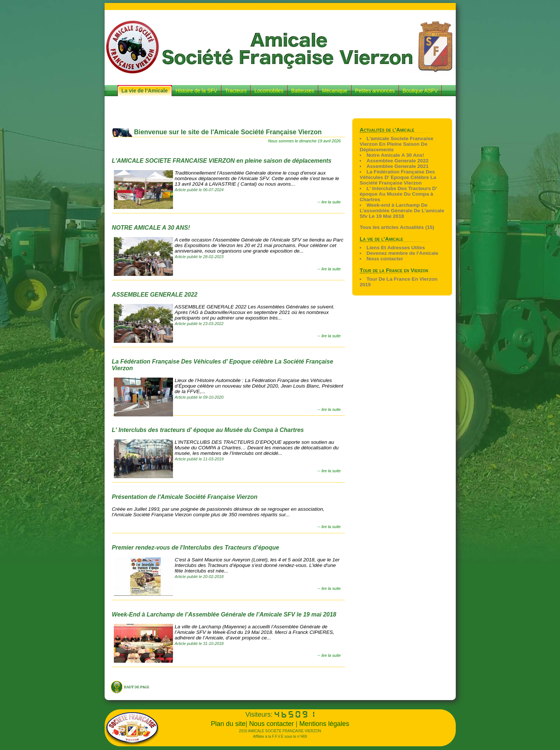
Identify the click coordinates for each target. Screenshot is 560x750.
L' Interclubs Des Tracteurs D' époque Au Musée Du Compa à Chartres (398, 194)
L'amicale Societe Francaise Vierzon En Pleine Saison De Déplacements (396, 144)
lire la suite (331, 202)
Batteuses (303, 91)
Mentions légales (324, 724)
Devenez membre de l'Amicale (402, 253)
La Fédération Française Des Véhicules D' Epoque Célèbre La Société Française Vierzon (398, 177)
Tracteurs (236, 91)
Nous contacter (385, 259)
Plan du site (228, 724)
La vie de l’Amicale (145, 91)
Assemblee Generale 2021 (397, 166)
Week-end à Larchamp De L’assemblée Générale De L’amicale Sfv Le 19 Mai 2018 (402, 211)
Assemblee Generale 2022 (397, 161)
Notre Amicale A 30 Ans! (395, 155)
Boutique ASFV (420, 91)
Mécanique (335, 91)
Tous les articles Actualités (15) (397, 227)
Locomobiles (269, 91)
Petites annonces (375, 91)
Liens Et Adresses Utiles (396, 248)
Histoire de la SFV (196, 91)
